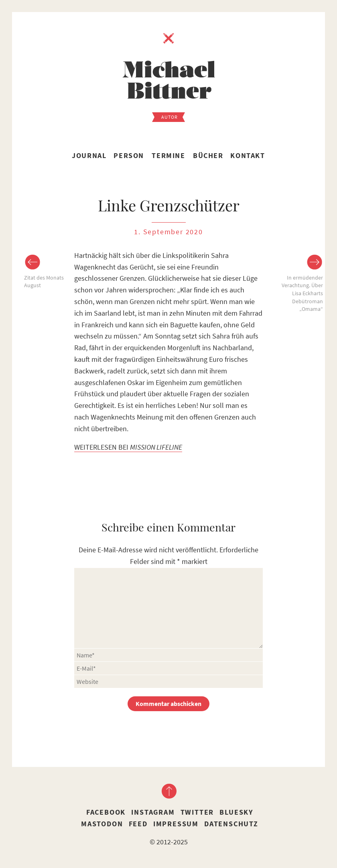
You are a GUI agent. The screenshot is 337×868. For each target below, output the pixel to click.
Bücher (208, 155)
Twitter (197, 812)
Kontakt (248, 155)
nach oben (168, 791)
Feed (138, 824)
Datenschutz (231, 824)
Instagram (153, 812)
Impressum (176, 824)
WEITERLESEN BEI (128, 447)
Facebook (106, 812)
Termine (168, 155)
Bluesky (236, 812)
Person (129, 155)
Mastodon (102, 824)
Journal (89, 155)
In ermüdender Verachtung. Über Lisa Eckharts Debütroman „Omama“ (302, 293)
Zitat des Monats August (44, 282)
